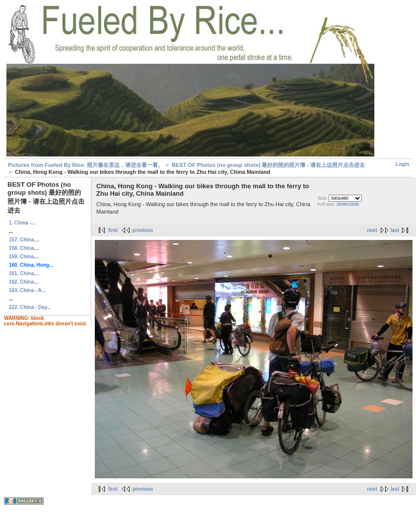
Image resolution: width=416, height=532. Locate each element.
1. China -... (22, 223)
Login (402, 164)
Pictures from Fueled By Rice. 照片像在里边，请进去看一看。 (86, 165)
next (372, 230)
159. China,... (24, 257)
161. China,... (24, 273)
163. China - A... (27, 290)
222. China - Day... (30, 307)
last (395, 230)
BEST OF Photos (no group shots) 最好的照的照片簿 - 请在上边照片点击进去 (268, 165)
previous (143, 230)
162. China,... (24, 282)
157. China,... (24, 240)
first (113, 230)
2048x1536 (348, 204)
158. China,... (24, 248)
